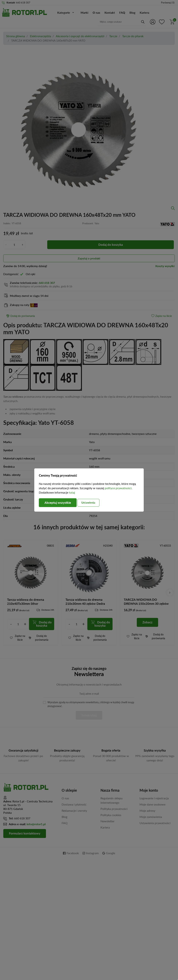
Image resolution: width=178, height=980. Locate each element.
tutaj (72, 492)
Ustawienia (92, 502)
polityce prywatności (118, 488)
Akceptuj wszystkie (59, 503)
